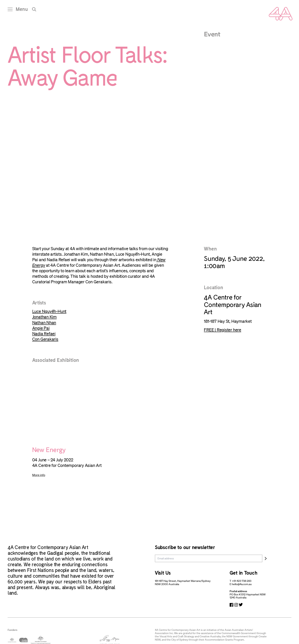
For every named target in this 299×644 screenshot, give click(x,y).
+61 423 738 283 (242, 581)
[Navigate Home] (281, 14)
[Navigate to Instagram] (236, 605)
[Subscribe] (266, 558)
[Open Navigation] (18, 10)
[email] (209, 558)
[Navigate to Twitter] (241, 605)
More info (39, 475)
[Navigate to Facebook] (231, 605)
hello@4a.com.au (242, 584)
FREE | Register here (223, 330)
